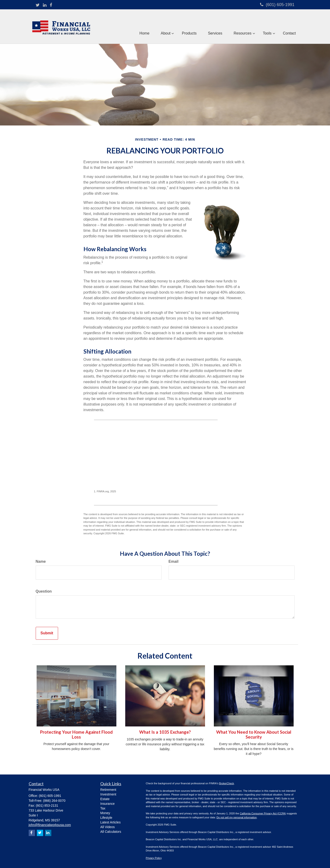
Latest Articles (110, 822)
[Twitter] (38, 5)
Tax (103, 808)
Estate (105, 799)
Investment (108, 794)
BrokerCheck (227, 783)
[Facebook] (51, 5)
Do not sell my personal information (236, 817)
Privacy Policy (154, 858)
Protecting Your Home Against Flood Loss (76, 734)
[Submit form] (47, 633)
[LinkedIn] (45, 5)
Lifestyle (106, 818)
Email (174, 561)
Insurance (107, 804)
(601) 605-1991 (277, 5)
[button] (164, 27)
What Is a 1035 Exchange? (165, 732)
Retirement (108, 790)
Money (105, 813)
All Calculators (111, 832)
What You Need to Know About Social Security (254, 734)
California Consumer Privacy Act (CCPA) (263, 813)
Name (41, 561)
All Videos (108, 827)
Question (44, 591)
